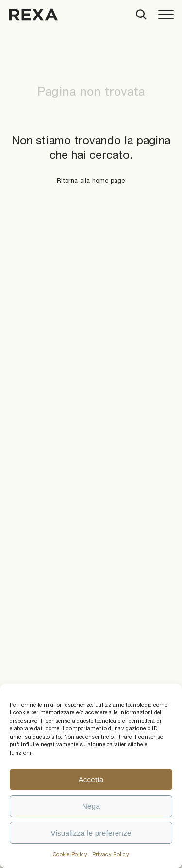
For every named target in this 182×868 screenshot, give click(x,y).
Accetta (91, 780)
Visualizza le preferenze (91, 833)
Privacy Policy (111, 854)
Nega (91, 806)
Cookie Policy (70, 854)
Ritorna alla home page (91, 181)
